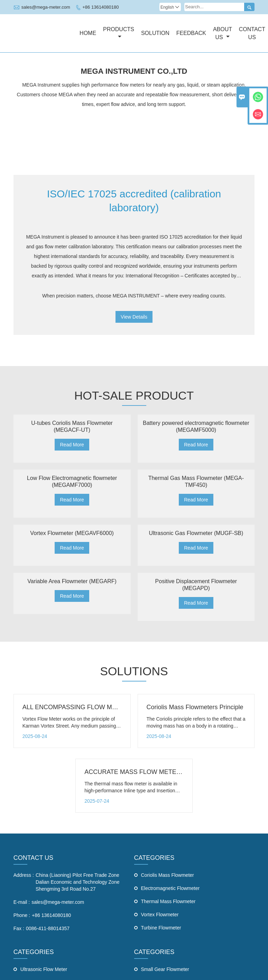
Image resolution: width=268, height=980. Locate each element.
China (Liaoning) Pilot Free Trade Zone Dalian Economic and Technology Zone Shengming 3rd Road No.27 (78, 882)
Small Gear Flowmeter (165, 969)
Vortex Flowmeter (160, 915)
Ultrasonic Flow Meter (44, 969)
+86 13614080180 (100, 7)
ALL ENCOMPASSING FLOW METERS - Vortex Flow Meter (105, 707)
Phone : (22, 915)
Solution (155, 33)
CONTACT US (33, 858)
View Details (134, 317)
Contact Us (252, 33)
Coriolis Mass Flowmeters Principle (195, 707)
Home (88, 33)
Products (119, 33)
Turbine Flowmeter (161, 928)
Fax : (19, 928)
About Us (223, 33)
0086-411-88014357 (48, 928)
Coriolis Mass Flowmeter (168, 875)
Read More (72, 445)
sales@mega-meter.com (46, 7)
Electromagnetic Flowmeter (170, 888)
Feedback (191, 33)
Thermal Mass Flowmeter (168, 901)
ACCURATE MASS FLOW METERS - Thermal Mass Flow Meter (173, 772)
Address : (24, 875)
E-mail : (22, 902)
